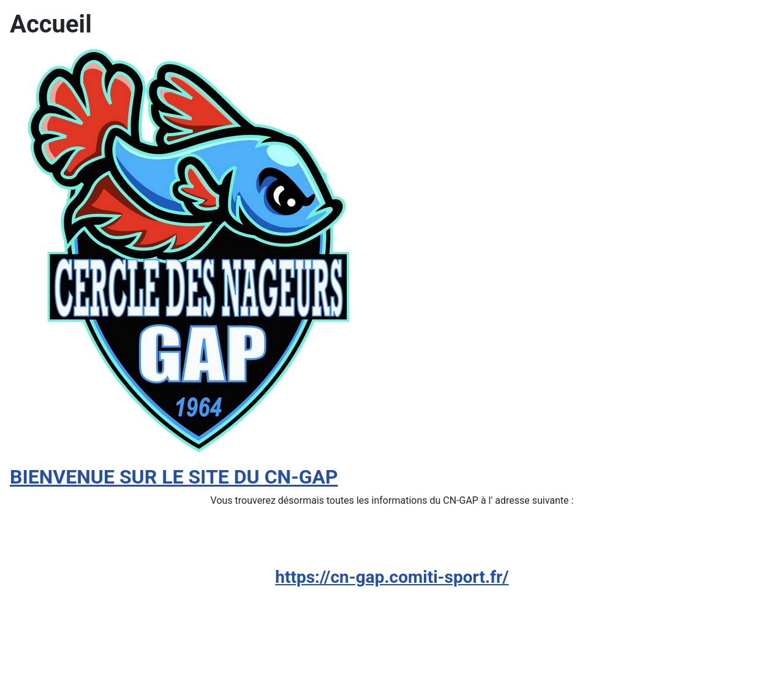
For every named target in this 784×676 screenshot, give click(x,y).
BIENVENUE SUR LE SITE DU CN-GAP (174, 477)
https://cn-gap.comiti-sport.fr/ (392, 577)
